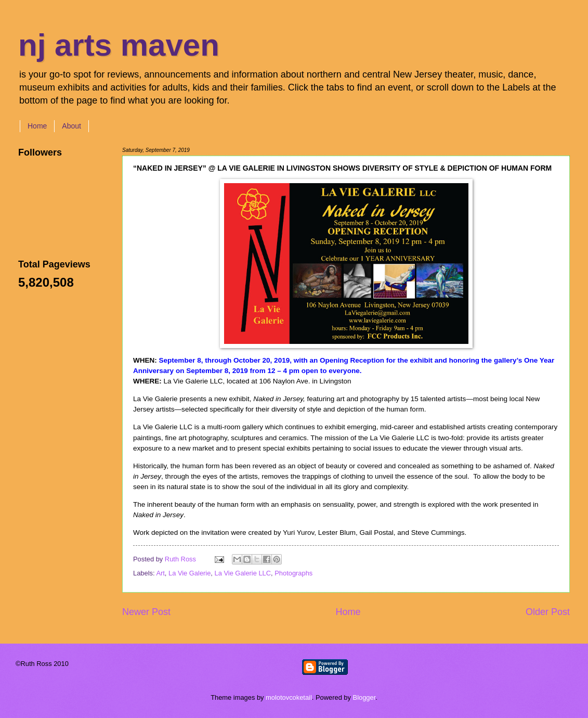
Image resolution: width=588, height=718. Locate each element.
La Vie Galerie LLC (243, 573)
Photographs (293, 573)
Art (160, 573)
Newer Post (146, 612)
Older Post (548, 612)
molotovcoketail (289, 697)
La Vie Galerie (190, 573)
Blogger (364, 697)
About (71, 126)
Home (37, 126)
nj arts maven (119, 45)
